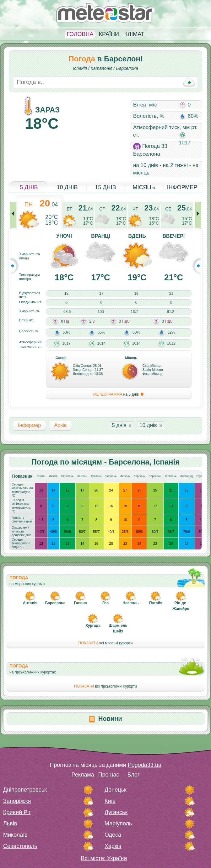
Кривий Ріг (17, 812)
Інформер (182, 187)
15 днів (105, 187)
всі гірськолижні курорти (105, 686)
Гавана (80, 603)
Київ (110, 801)
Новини (110, 719)
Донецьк (116, 790)
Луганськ (116, 812)
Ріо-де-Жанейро (181, 606)
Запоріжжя (17, 801)
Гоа (105, 603)
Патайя (156, 603)
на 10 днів (146, 165)
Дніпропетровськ (25, 790)
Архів (60, 425)
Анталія (30, 603)
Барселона (127, 68)
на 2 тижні (175, 165)
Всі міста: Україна (104, 858)
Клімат (134, 34)
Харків (113, 846)
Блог (134, 775)
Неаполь (130, 603)
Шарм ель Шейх (118, 628)
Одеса (113, 835)
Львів (10, 824)
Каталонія (102, 68)
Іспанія (80, 68)
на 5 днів (119, 395)
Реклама (83, 775)
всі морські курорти (106, 643)
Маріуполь (118, 824)
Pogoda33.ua (145, 765)
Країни (109, 34)
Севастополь (20, 846)
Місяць (144, 187)
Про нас (109, 775)
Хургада (93, 626)
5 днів (29, 187)
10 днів (67, 187)
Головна (80, 34)
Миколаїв (15, 835)
